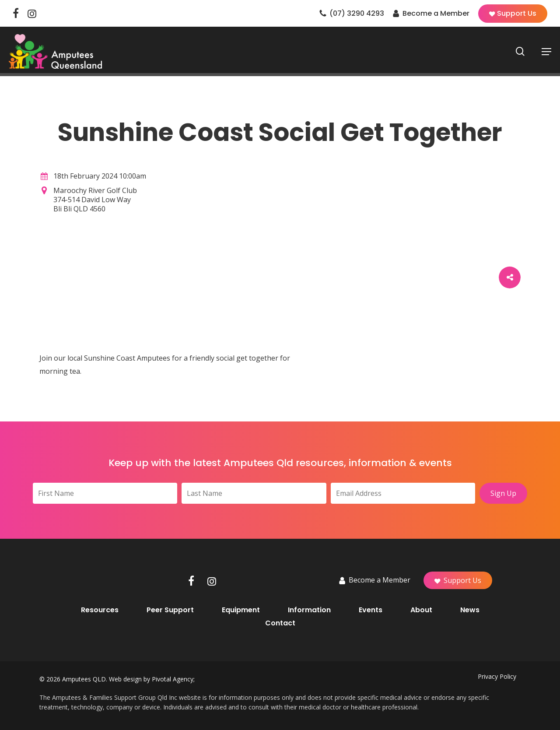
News (470, 610)
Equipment (241, 610)
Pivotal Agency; (173, 679)
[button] (546, 54)
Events (371, 610)
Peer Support (170, 610)
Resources (100, 610)
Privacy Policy (497, 676)
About (421, 610)
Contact (280, 623)
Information (309, 610)
